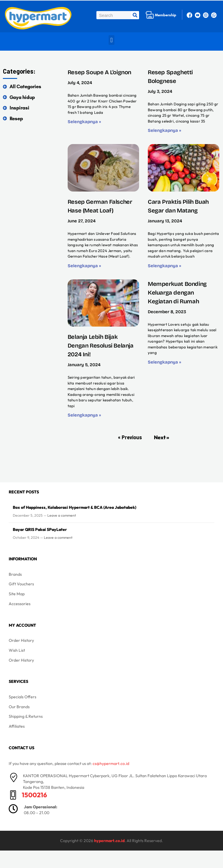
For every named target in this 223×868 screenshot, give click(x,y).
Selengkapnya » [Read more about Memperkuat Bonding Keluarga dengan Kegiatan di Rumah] (164, 362)
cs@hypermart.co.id (111, 764)
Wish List (17, 650)
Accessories (20, 604)
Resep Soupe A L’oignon (99, 72)
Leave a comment (62, 515)
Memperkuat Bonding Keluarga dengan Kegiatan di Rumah (177, 293)
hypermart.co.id (109, 841)
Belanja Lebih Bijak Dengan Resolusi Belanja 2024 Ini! (101, 346)
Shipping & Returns (26, 716)
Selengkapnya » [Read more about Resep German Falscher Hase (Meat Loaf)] (84, 266)
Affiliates (17, 726)
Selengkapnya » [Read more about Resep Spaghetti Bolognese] (164, 130)
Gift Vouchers (21, 584)
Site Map (17, 594)
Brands (15, 574)
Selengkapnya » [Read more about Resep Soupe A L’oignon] (84, 122)
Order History (21, 640)
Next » (161, 437)
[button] (111, 40)
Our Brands (19, 707)
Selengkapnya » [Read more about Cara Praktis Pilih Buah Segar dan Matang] (164, 266)
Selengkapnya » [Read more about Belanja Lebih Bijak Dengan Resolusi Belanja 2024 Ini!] (84, 415)
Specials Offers (23, 697)
